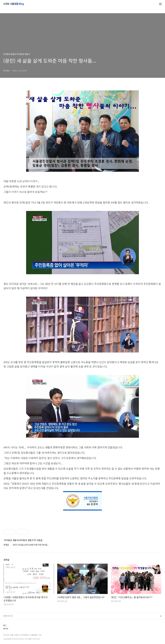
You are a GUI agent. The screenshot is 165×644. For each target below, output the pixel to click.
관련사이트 (8, 616)
